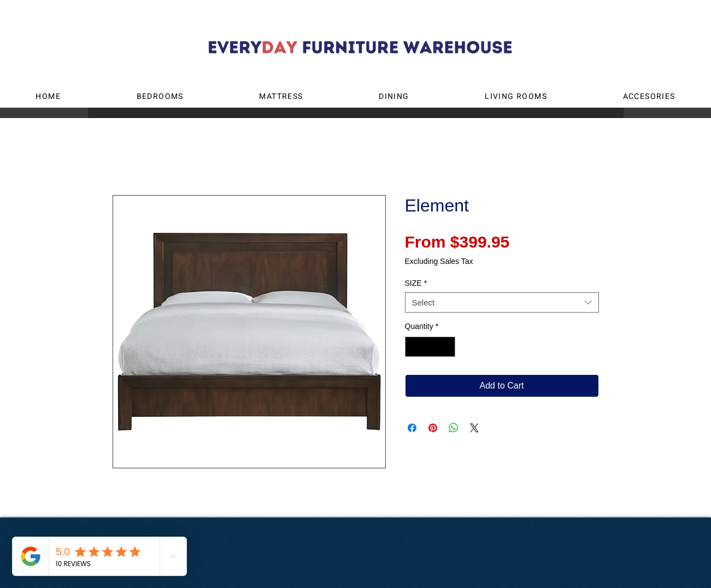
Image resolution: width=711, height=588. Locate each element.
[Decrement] (413, 347)
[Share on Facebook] (412, 428)
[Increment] (447, 347)
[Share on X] (474, 428)
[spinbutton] (430, 347)
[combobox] (502, 303)
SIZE (416, 283)
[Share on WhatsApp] (454, 428)
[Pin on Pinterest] (433, 428)
